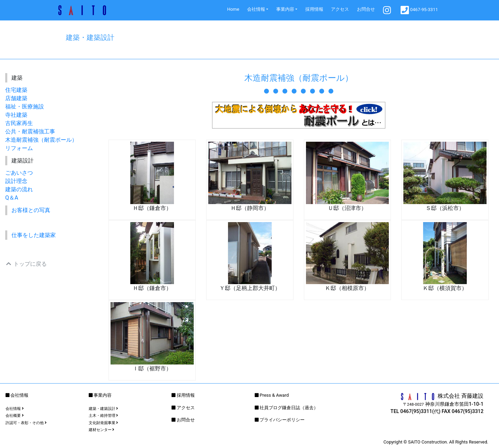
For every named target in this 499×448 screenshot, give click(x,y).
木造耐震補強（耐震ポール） (41, 140)
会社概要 (15, 416)
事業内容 (285, 9)
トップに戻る (26, 264)
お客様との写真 (31, 210)
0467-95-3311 (419, 10)
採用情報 (314, 9)
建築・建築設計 (104, 409)
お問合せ (366, 9)
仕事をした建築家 (34, 235)
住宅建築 (16, 90)
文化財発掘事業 (104, 423)
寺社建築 (16, 115)
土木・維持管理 (104, 416)
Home (233, 9)
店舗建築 (16, 98)
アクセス (340, 9)
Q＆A (12, 198)
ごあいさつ (19, 173)
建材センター (102, 430)
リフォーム (19, 148)
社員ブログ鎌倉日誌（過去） (289, 408)
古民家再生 (19, 123)
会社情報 (256, 9)
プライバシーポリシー (282, 420)
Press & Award (274, 395)
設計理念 (16, 181)
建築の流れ (19, 189)
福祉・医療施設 (25, 107)
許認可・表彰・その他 (26, 423)
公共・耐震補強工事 (30, 131)
